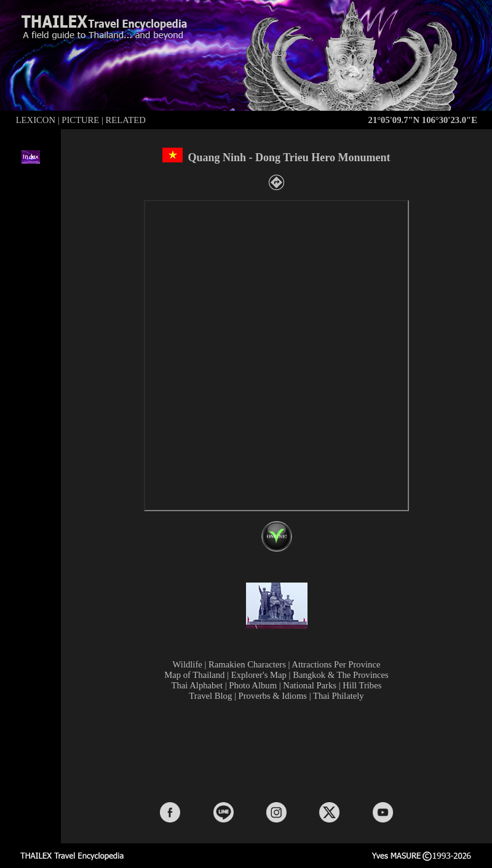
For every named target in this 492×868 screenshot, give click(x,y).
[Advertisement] (279, 751)
